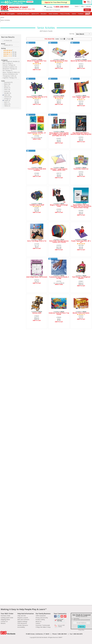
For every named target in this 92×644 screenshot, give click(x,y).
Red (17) (6, 102)
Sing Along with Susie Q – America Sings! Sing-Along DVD (81, 133)
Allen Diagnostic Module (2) (11, 61)
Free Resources (22, 623)
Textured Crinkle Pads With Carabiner (37, 170)
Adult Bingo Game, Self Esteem (37, 277)
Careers (38, 623)
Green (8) (6, 91)
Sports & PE (35, 14)
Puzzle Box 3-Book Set (81, 169)
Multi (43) (6, 95)
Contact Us (4, 621)
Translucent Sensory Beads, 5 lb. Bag (59, 278)
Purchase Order (5, 616)
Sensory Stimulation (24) (10, 74)
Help (82, 6)
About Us (38, 621)
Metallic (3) (7, 93)
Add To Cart (37, 70)
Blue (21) (6, 86)
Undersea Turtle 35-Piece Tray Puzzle (59, 314)
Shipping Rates (5, 619)
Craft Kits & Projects (23, 14)
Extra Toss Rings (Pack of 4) (37, 241)
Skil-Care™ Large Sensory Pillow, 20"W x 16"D (59, 170)
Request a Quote (23, 618)
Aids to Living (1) (8, 63)
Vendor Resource (23, 625)
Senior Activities (53, 14)
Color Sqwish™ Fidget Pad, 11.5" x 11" (81, 97)
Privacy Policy (81, 630)
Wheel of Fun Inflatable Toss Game (37, 61)
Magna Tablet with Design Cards (59, 206)
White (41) (7, 104)
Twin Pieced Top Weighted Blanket (81, 278)
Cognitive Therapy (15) (10, 78)
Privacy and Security (42, 618)
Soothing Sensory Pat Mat (59, 61)
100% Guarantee (41, 616)
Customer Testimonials (43, 625)
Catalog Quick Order (7, 618)
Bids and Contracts (23, 619)
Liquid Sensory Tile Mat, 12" (37, 133)
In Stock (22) (7, 40)
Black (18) (6, 84)
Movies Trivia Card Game (81, 313)
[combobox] (83, 34)
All (4, 14)
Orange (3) (7, 99)
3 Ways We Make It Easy (43, 627)
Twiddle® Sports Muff (37, 205)
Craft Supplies (11, 14)
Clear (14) (6, 89)
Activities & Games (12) (10, 67)
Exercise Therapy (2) (9, 65)
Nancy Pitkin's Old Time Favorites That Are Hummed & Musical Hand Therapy (81, 206)
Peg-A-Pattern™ (59, 97)
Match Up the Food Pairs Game (81, 61)
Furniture (81, 14)
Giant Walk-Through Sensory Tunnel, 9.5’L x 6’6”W (59, 242)
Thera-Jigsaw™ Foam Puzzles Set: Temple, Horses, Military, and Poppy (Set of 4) (59, 134)
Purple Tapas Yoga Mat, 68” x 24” (81, 242)
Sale (88, 14)
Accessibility (21, 627)
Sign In (47, 2)
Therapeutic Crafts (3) (9, 76)
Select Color (37, 139)
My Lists (89, 6)
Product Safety (40, 619)
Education (44, 14)
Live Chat (48, 7)
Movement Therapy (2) (10, 69)
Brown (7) (6, 88)
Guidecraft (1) (8, 45)
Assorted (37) (8, 82)
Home (2, 17)
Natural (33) (7, 97)
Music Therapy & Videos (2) (11, 72)
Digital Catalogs (22, 621)
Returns (3, 623)
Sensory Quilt (37, 313)
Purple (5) (6, 100)
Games (74, 14)
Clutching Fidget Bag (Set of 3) (37, 97)
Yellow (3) (6, 106)
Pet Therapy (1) (7, 70)
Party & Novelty (65, 14)
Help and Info (22, 616)
